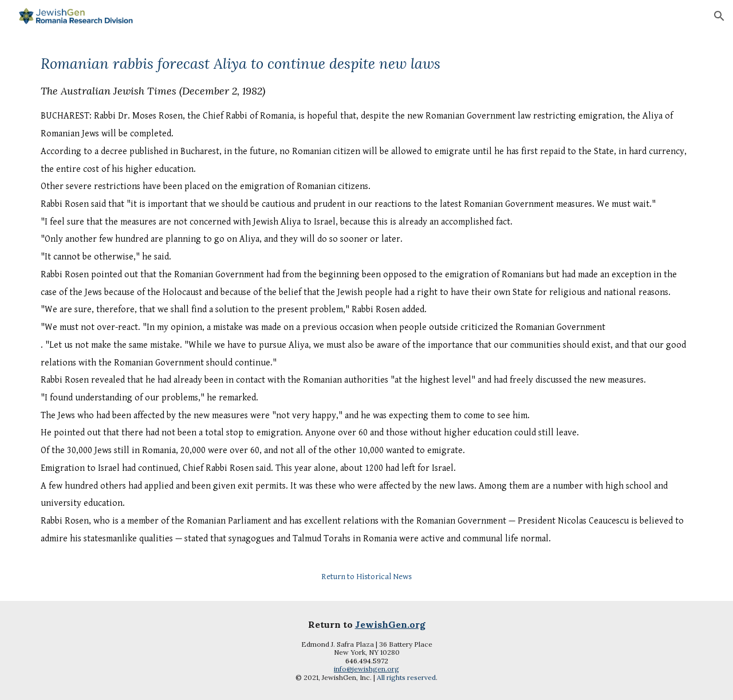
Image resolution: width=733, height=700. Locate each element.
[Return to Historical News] (366, 576)
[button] (719, 16)
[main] (366, 306)
